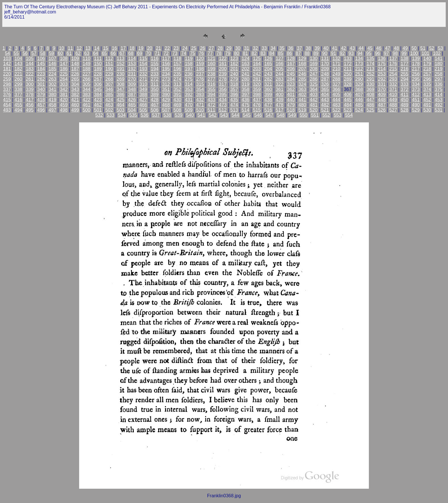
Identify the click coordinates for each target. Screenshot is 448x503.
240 (234, 74)
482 (325, 105)
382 (75, 95)
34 (273, 48)
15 (106, 48)
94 (360, 53)
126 (268, 58)
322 (280, 84)
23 (176, 48)
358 (246, 89)
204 (268, 69)
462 (98, 105)
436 (246, 100)
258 (439, 74)
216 (404, 69)
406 (348, 95)
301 (41, 84)
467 (155, 105)
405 (336, 95)
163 (246, 64)
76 (201, 53)
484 (348, 105)
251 (359, 74)
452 (427, 100)
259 (7, 79)
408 (370, 95)
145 (41, 64)
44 (361, 48)
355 (212, 89)
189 (98, 69)
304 (75, 84)
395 (223, 95)
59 (51, 53)
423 (98, 100)
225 (64, 74)
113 (121, 58)
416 (18, 100)
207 (302, 69)
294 (404, 79)
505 (143, 110)
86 (289, 53)
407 (359, 95)
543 (224, 115)
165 (268, 64)
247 (314, 74)
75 (193, 53)
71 (157, 53)
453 (439, 100)
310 (143, 84)
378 (30, 95)
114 (132, 58)
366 (336, 89)
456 (30, 105)
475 (246, 105)
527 (393, 110)
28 (220, 48)
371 (393, 89)
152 (121, 64)
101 (426, 53)
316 (212, 84)
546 (258, 115)
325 (314, 84)
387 (132, 95)
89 (316, 53)
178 (416, 64)
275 (189, 79)
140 (427, 58)
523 (348, 110)
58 (43, 53)
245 (291, 74)
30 (238, 48)
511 (212, 110)
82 (254, 53)
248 (325, 74)
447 (370, 100)
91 (333, 53)
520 (314, 110)
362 (291, 89)
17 (123, 48)
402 (302, 95)
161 (223, 64)
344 (86, 89)
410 (393, 95)
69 (140, 53)
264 (64, 79)
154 (143, 64)
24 (185, 48)
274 (177, 79)
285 (302, 79)
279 (234, 79)
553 (338, 115)
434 (223, 100)
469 (177, 105)
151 (109, 64)
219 (439, 69)
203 (257, 69)
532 (99, 115)
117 (166, 58)
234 (166, 74)
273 (166, 79)
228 (98, 74)
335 (427, 84)
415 (7, 100)
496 (41, 110)
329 (359, 84)
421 (75, 100)
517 (280, 110)
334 (416, 84)
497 (52, 110)
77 (210, 53)
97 (386, 53)
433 (212, 100)
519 (302, 110)
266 (86, 79)
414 (439, 95)
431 (189, 100)
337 (7, 89)
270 (132, 79)
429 (166, 100)
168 (302, 64)
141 (439, 58)
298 (7, 84)
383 (86, 95)
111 (98, 58)
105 (30, 58)
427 (143, 100)
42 (343, 48)
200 (223, 69)
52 (432, 48)
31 (247, 48)
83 (263, 53)
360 (268, 89)
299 (18, 84)
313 (177, 84)
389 (155, 95)
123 (234, 58)
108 (64, 58)
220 (7, 74)
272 (155, 79)
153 (132, 64)
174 (370, 64)
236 (189, 74)
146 (52, 64)
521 (325, 110)
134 (359, 58)
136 (382, 58)
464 (121, 105)
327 (336, 84)
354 (200, 89)
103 (7, 58)
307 (109, 84)
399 (268, 95)
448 (382, 100)
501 (98, 110)
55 (16, 53)
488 (393, 105)
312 (166, 84)
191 (121, 69)
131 (325, 58)
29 (229, 48)
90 (325, 53)
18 (132, 48)
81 (245, 53)
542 (213, 115)
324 (302, 84)
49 (405, 48)
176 (393, 64)
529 (416, 110)
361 (280, 89)
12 (79, 48)
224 (52, 74)
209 (325, 69)
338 (18, 89)
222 (30, 74)
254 (393, 74)
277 (212, 79)
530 (427, 110)
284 (291, 79)
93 (351, 53)
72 (166, 53)
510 (200, 110)
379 (41, 95)
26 (203, 48)
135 (370, 58)
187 (75, 69)
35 (282, 48)
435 (234, 100)
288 (336, 79)
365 (325, 89)
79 (228, 53)
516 (268, 110)
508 (177, 110)
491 (427, 105)
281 (257, 79)
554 (349, 115)
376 (7, 95)
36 (291, 48)
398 (257, 95)
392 (189, 95)
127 (280, 58)
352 (177, 89)
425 (121, 100)
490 (416, 105)
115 (143, 58)
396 (234, 95)
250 (348, 74)
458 (52, 105)
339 (30, 89)
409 (382, 95)
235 (177, 74)
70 (149, 53)
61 (69, 53)
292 (382, 79)
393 (200, 95)
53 (441, 48)
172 (348, 64)
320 (257, 84)
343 (75, 89)
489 (404, 105)
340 (41, 89)
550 (304, 115)
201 (234, 69)
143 (18, 64)
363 (302, 89)
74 (184, 53)
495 (30, 110)
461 (86, 105)
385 (109, 95)
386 (121, 95)
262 (41, 79)
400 (280, 95)
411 (404, 95)
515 (257, 110)
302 (52, 84)
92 (342, 53)
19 (141, 48)
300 (30, 84)
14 (97, 48)
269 (121, 79)
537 (156, 115)
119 (189, 58)
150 (98, 64)
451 (416, 100)
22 (167, 48)
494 (18, 110)
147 (64, 64)
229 (109, 74)
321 (268, 84)
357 (234, 89)
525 (370, 110)
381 (64, 95)
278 (223, 79)
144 (30, 64)
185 (52, 69)
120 (200, 58)
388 (143, 95)
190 (109, 69)
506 (155, 110)
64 (96, 53)
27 (211, 48)
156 (166, 64)
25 (194, 48)
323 (291, 84)
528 (404, 110)
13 (88, 48)
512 (223, 110)
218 (427, 69)
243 (268, 74)
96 (378, 53)
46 (379, 48)
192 (132, 69)
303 (64, 84)
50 (414, 48)
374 (427, 89)
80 (237, 53)
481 (314, 105)
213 (370, 69)
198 (200, 69)
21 (159, 48)
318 (234, 84)
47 (388, 48)
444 (336, 100)
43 (352, 48)
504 (132, 110)
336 (439, 84)
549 (292, 115)
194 (155, 69)
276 (200, 79)
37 (299, 48)
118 (177, 58)
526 (382, 110)
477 (268, 105)
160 (212, 64)
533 (110, 115)
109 (75, 58)
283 (280, 79)
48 (397, 48)
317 (223, 84)
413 (427, 95)
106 (41, 58)
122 (223, 58)
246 (302, 74)
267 (98, 79)
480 (302, 105)
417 (30, 100)
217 (416, 69)
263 (52, 79)
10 (61, 48)
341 (52, 89)
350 (155, 89)
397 (246, 95)
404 (325, 95)
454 (7, 105)
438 (268, 100)
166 (280, 64)
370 (382, 89)
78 (219, 53)
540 (190, 115)
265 (75, 79)
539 (179, 115)
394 (212, 95)
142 (7, 64)
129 (302, 58)
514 (246, 110)
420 (64, 100)
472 (212, 105)
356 (223, 89)
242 (257, 74)
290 (359, 79)
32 (255, 48)
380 (52, 95)
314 (189, 84)
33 (264, 48)
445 (348, 100)
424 (109, 100)
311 (155, 84)
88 (307, 53)
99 (404, 53)
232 (143, 74)
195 (166, 69)
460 (75, 105)
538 (167, 115)
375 (439, 89)
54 (7, 53)
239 (223, 74)
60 (60, 53)
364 (314, 89)
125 (257, 58)
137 (393, 58)
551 (315, 115)
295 (416, 79)
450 (404, 100)
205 (280, 69)
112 (109, 58)
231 (132, 74)
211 (348, 69)
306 (98, 84)
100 (414, 53)
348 (132, 89)
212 (359, 69)
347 (121, 89)
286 (314, 79)
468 (166, 105)
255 (404, 74)
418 (41, 100)
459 (64, 105)
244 (280, 74)
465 (132, 105)
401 (291, 95)
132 (336, 58)
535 (133, 115)
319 (246, 84)
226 (75, 74)
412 (416, 95)
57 (34, 53)
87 (298, 53)
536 (144, 115)
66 (113, 53)
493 (7, 110)
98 (395, 53)
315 (200, 84)
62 (78, 53)
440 (291, 100)
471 (200, 105)
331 (382, 84)
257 (427, 74)
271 (143, 79)
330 (370, 84)
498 (64, 110)
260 (18, 79)
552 (326, 115)
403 (314, 95)
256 (416, 74)
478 (280, 105)
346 (109, 89)
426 (132, 100)
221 (18, 74)
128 (291, 58)
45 (370, 48)
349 (143, 89)
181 (7, 69)
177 (404, 64)
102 (437, 53)
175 (382, 64)
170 (325, 64)
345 (98, 89)
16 (115, 48)
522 (336, 110)
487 (382, 105)
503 (121, 110)
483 (336, 105)
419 (52, 100)
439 (280, 100)
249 (336, 74)
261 (30, 79)
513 (234, 110)
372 (404, 89)
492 (439, 105)
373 (416, 89)
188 (86, 69)
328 (348, 84)
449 (393, 100)
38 (308, 48)
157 (177, 64)
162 (234, 64)
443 (325, 100)
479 (291, 105)
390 (166, 95)
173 (359, 64)
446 (359, 100)
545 (247, 115)
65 (104, 53)
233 (155, 74)
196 (177, 69)
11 (70, 48)
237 (200, 74)
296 (427, 79)
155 (155, 64)
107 (52, 58)
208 (314, 69)
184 (41, 69)
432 (200, 100)
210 (336, 69)
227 (86, 74)
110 (86, 58)
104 (18, 58)
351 (166, 89)
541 (201, 115)
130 (314, 58)
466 (143, 105)
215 (393, 69)
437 (257, 100)
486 (370, 105)
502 (109, 110)
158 (189, 64)
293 (393, 79)
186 (64, 69)
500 (86, 110)
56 (25, 53)
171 (336, 64)
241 (246, 74)
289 (348, 79)
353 (189, 89)
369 (370, 89)
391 (177, 95)
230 (121, 74)
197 (189, 69)
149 (86, 64)
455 (18, 105)
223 (41, 74)
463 (109, 105)
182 (18, 69)
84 (272, 53)
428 (155, 100)
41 (335, 48)
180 (439, 64)
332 (393, 84)
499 (75, 110)
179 (427, 64)
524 (359, 110)
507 (166, 110)
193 (143, 69)
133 (348, 58)
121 (212, 58)
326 (325, 84)
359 (257, 89)
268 (109, 79)
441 (302, 100)
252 (370, 74)
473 (223, 105)
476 (257, 105)
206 (291, 69)
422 (86, 100)
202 (246, 69)
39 (317, 48)
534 (122, 115)
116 (155, 58)
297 (439, 79)
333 (404, 84)
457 (41, 105)
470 (189, 105)
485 (359, 105)
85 (281, 53)
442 (314, 100)
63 (87, 53)
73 (175, 53)
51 (423, 48)
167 (291, 64)
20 (150, 48)
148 (75, 64)
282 (268, 79)
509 (189, 110)
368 (359, 89)
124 (246, 58)
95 (369, 53)
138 (404, 58)
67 (122, 53)
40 (326, 48)
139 (416, 58)
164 (257, 64)
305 (86, 84)
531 (439, 110)
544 (235, 115)
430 (177, 100)
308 (121, 84)
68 (131, 53)
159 (200, 64)
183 (30, 69)
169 (314, 64)
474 (234, 105)
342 (64, 89)
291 (370, 79)
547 (270, 115)
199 (212, 69)
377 (18, 95)
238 (212, 74)
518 (291, 110)
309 (132, 84)
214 (382, 69)
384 (98, 95)
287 (325, 79)
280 (246, 79)
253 (382, 74)
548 (281, 115)
